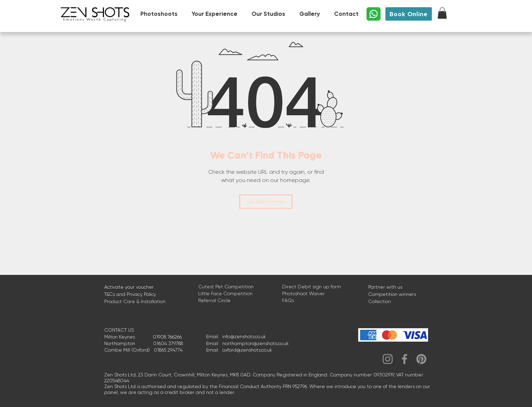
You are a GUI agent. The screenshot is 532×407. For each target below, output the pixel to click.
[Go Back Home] (266, 202)
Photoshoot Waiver (304, 293)
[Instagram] (388, 359)
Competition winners (392, 294)
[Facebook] (405, 359)
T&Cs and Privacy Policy (130, 294)
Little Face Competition (225, 293)
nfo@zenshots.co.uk (245, 336)
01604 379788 (168, 343)
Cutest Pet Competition (226, 287)
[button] (442, 13)
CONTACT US (119, 330)
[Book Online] (409, 14)
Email (214, 336)
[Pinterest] (421, 359)
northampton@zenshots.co (252, 343)
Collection (380, 301)
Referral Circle (214, 300)
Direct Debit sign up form (312, 287)
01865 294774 (168, 350)
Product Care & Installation (135, 301)
